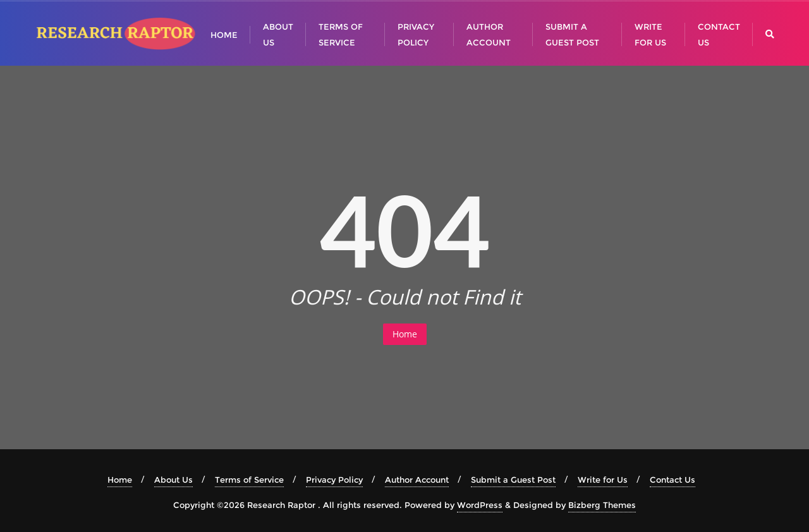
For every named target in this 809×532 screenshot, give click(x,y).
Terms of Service (249, 480)
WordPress (480, 505)
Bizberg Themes (602, 505)
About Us (173, 480)
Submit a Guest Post (513, 480)
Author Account (417, 480)
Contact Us (672, 480)
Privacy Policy (334, 480)
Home (405, 334)
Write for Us (603, 480)
